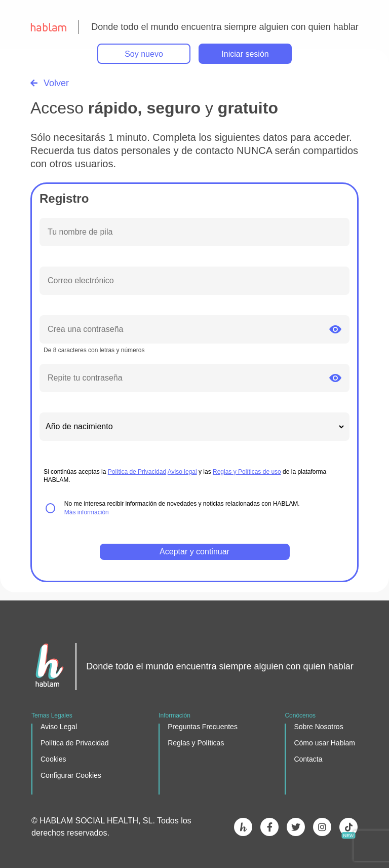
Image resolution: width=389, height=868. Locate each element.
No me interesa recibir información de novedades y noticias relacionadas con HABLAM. (182, 508)
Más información (87, 512)
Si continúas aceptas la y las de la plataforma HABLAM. (185, 476)
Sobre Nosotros (318, 727)
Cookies (53, 759)
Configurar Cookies (71, 775)
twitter (296, 827)
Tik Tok (348, 827)
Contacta (308, 759)
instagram (322, 827)
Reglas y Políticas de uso (247, 472)
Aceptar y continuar (194, 552)
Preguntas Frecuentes (203, 727)
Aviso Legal (59, 727)
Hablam (243, 827)
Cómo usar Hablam (324, 743)
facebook (269, 827)
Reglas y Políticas (196, 743)
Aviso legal (182, 472)
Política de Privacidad (137, 472)
